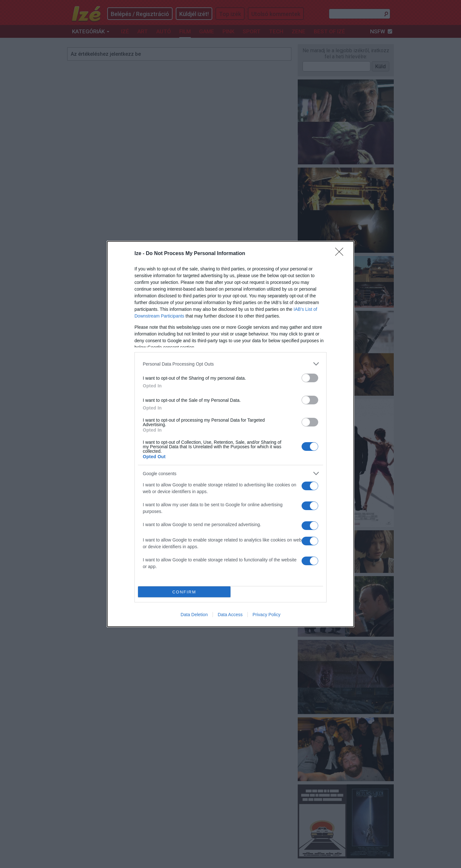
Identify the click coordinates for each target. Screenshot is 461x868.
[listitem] (230, 364)
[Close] (341, 254)
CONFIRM (184, 592)
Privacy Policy (267, 615)
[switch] (310, 378)
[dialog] (230, 434)
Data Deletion (194, 615)
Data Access (230, 615)
